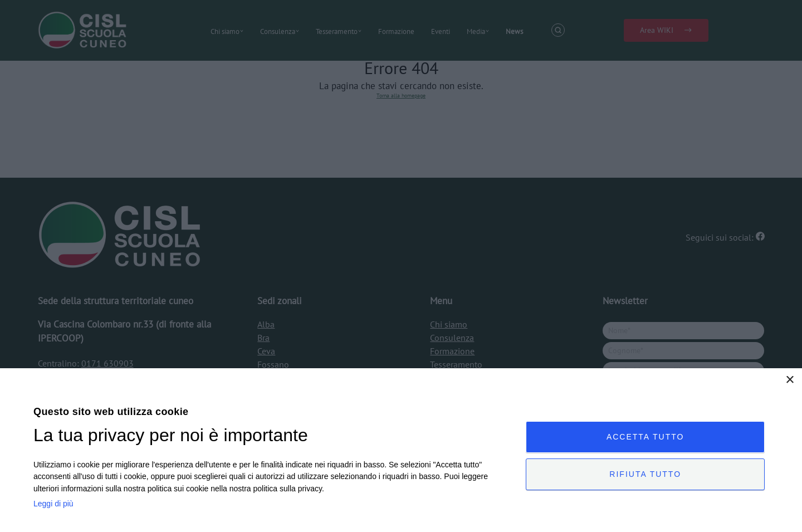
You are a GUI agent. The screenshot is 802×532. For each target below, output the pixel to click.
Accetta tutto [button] (645, 437)
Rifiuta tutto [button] (645, 474)
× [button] (789, 380)
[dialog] (401, 450)
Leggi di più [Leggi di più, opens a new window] (53, 504)
